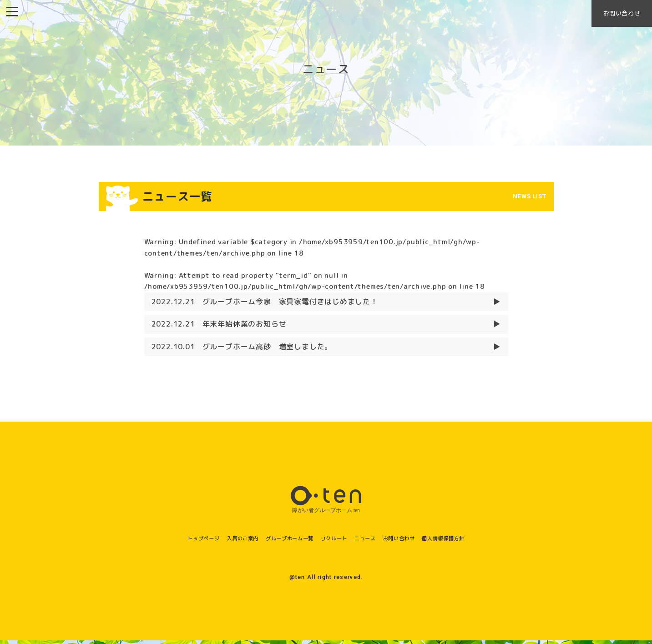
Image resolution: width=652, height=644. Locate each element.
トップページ (176, 541)
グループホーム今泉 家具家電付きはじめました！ (265, 305)
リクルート (336, 541)
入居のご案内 (224, 541)
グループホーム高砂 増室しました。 (242, 350)
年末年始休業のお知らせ (219, 328)
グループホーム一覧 (282, 541)
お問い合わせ (614, 16)
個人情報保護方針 (469, 541)
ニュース (374, 541)
